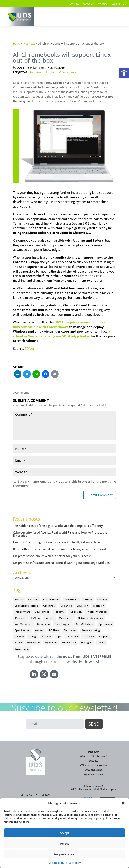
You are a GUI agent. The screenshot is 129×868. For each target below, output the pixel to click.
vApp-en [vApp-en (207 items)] (104, 637)
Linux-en (50, 72)
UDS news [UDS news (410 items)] (89, 637)
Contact (74, 4)
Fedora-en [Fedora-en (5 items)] (99, 606)
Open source (68, 72)
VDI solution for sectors (94, 765)
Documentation (94, 770)
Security (94, 761)
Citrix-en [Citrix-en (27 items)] (88, 599)
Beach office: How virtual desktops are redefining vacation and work (60, 549)
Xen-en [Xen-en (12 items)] (101, 643)
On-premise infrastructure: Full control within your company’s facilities (61, 563)
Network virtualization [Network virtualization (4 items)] (91, 618)
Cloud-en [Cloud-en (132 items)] (102, 599)
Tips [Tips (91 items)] (59, 637)
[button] (124, 73)
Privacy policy (73, 863)
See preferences (65, 854)
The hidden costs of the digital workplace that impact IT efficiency (58, 526)
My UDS (102, 4)
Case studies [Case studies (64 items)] (71, 599)
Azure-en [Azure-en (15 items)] (33, 599)
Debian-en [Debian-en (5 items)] (66, 606)
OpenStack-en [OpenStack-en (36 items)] (22, 630)
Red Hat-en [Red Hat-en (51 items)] (70, 630)
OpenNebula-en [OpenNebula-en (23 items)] (85, 624)
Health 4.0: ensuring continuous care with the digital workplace (56, 542)
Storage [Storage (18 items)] (33, 637)
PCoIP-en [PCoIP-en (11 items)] (54, 630)
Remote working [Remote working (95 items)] (91, 630)
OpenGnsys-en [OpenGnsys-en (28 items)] (63, 624)
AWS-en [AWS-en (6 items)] (19, 599)
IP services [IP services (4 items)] (20, 618)
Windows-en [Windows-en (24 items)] (69, 643)
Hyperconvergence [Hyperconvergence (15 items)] (97, 612)
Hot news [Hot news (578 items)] (59, 612)
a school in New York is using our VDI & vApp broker (62, 334)
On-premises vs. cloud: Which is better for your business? (52, 556)
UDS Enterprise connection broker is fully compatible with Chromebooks (61, 325)
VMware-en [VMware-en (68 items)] (33, 643)
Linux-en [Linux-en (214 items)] (49, 618)
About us (88, 4)
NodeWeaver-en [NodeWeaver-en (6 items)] (23, 624)
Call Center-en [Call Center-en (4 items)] (51, 599)
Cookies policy (56, 863)
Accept (64, 833)
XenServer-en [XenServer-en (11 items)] (22, 649)
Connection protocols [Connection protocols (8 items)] (26, 606)
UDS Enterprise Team (31, 68)
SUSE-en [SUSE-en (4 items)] (47, 637)
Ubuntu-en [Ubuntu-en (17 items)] (72, 637)
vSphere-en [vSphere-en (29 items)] (51, 643)
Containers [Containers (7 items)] (49, 606)
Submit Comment (100, 495)
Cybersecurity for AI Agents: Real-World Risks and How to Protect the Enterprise (60, 534)
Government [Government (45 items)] (42, 612)
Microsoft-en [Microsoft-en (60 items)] (66, 618)
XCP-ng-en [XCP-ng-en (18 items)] (87, 643)
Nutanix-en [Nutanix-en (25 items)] (43, 624)
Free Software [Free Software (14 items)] (22, 612)
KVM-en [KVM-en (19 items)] (35, 618)
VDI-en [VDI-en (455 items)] (18, 643)
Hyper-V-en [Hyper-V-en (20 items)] (76, 612)
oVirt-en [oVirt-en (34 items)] (40, 630)
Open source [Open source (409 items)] (105, 624)
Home (17, 43)
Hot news (29, 43)
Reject (64, 844)
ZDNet (29, 349)
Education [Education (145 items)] (83, 606)
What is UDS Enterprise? (93, 756)
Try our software (93, 774)
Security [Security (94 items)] (19, 637)
